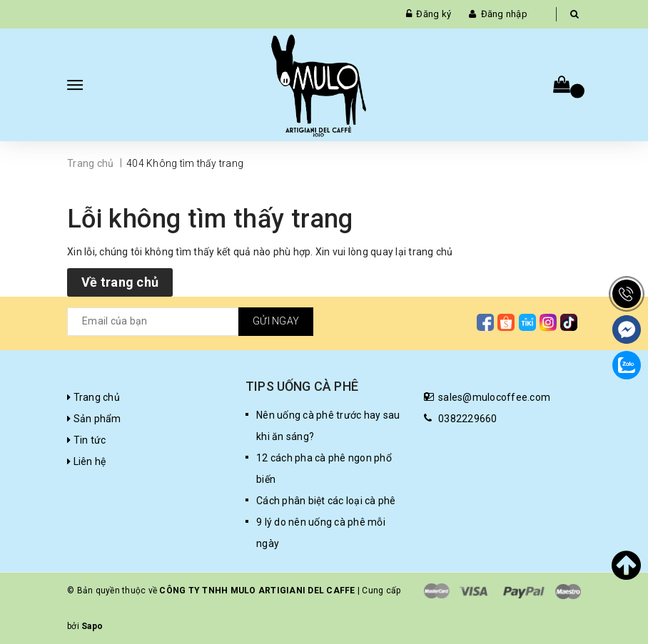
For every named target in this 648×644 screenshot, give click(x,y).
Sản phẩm (94, 419)
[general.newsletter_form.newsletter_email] (190, 322)
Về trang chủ (120, 282)
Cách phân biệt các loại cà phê (326, 501)
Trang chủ (93, 397)
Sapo (92, 626)
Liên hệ (86, 461)
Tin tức (86, 440)
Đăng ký (434, 14)
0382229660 (468, 419)
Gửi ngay (276, 321)
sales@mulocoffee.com (494, 397)
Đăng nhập (504, 14)
